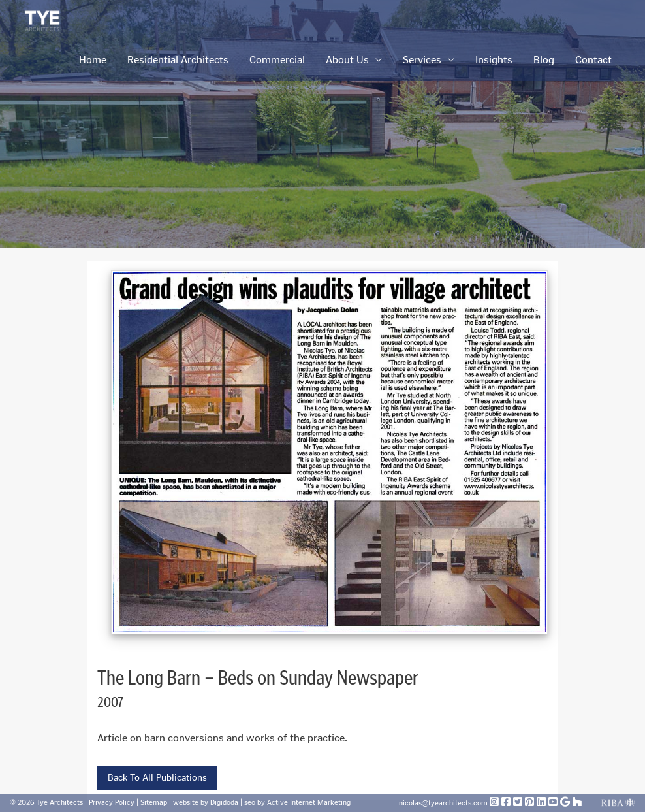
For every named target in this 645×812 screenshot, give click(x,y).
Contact (593, 60)
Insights (494, 60)
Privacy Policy (112, 803)
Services (422, 60)
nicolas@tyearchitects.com (444, 803)
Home (93, 60)
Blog (544, 60)
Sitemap (155, 803)
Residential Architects (178, 60)
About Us (347, 60)
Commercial (277, 60)
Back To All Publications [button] (157, 778)
